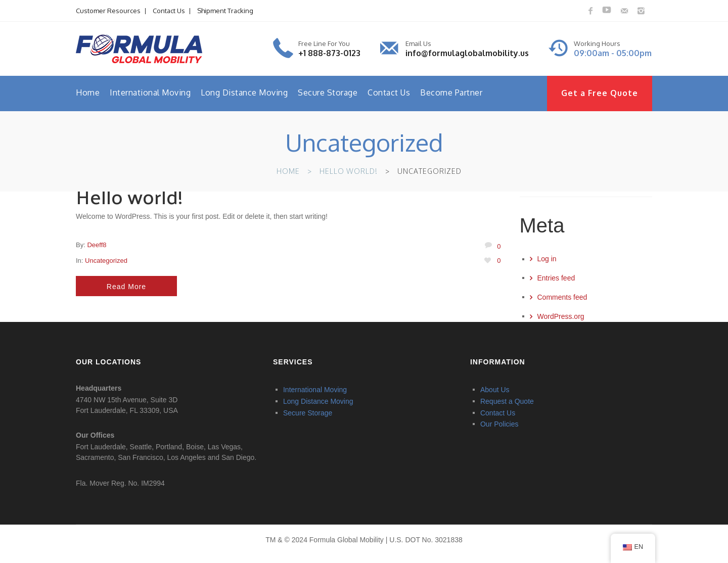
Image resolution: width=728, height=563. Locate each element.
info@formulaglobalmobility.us (467, 53)
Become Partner (451, 92)
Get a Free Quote (600, 93)
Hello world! (349, 171)
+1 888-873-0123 (329, 53)
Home (88, 92)
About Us (495, 390)
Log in (547, 259)
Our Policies (499, 424)
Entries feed (556, 278)
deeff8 (97, 245)
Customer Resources (108, 11)
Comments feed (562, 297)
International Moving (150, 92)
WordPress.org (561, 316)
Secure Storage (328, 92)
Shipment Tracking (225, 11)
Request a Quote (507, 401)
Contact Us (169, 11)
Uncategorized (106, 261)
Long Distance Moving (244, 92)
